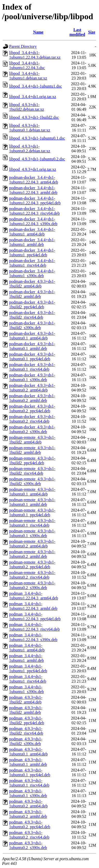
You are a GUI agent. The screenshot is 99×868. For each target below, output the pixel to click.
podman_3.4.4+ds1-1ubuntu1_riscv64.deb (28, 679)
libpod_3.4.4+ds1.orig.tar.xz (33, 97)
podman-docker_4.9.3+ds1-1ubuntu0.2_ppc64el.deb (32, 409)
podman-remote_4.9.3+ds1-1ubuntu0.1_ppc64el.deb (32, 513)
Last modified (77, 32)
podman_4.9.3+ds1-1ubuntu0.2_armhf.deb (28, 814)
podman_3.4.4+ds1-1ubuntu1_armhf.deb (27, 658)
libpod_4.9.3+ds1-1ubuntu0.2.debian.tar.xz (30, 149)
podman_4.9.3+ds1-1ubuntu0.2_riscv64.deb (29, 835)
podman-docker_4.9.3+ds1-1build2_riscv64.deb (32, 315)
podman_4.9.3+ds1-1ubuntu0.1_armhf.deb (28, 762)
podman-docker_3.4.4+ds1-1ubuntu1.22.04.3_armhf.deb (33, 190)
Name (38, 32)
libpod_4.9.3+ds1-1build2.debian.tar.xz (27, 107)
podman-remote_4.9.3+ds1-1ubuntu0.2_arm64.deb (32, 544)
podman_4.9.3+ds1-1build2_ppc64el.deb (27, 720)
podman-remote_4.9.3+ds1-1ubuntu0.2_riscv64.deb (32, 575)
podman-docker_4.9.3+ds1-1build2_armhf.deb (32, 294)
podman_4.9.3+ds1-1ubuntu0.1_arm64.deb (28, 752)
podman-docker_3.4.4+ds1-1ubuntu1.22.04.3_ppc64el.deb (35, 201)
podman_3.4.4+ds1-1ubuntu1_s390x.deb (27, 689)
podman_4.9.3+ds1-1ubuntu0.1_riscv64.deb (29, 783)
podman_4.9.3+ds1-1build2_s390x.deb (26, 741)
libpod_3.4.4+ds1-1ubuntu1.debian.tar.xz (28, 76)
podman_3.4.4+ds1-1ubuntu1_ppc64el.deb (28, 668)
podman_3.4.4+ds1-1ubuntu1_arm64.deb (27, 648)
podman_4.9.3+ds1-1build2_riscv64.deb (26, 731)
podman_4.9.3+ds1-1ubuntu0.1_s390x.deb (28, 793)
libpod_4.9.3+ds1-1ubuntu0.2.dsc (37, 159)
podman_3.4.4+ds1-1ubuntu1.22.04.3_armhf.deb (33, 606)
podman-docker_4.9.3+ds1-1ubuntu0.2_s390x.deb (32, 429)
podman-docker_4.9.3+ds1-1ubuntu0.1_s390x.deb (32, 377)
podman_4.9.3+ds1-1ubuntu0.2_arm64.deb (28, 804)
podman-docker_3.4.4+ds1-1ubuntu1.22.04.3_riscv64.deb (34, 211)
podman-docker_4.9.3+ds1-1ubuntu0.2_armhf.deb (32, 398)
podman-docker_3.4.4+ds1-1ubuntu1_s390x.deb (32, 273)
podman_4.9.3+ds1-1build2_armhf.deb (26, 710)
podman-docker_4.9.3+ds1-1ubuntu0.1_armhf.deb (32, 346)
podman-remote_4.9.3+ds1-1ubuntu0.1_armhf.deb (32, 502)
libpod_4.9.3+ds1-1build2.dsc (34, 117)
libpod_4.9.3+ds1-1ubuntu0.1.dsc (37, 138)
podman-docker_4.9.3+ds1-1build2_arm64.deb (32, 284)
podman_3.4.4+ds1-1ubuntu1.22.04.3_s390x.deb (33, 637)
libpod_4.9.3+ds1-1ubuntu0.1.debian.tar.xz (30, 128)
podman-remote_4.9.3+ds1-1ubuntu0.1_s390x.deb (32, 533)
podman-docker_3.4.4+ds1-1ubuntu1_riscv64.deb (32, 263)
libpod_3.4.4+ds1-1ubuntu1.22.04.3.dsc (27, 65)
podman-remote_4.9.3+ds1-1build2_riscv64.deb (32, 471)
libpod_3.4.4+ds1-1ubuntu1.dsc (35, 86)
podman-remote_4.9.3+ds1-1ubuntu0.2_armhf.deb (32, 554)
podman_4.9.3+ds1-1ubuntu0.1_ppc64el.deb (30, 772)
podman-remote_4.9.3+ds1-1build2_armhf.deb (32, 450)
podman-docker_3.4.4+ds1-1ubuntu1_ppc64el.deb (32, 253)
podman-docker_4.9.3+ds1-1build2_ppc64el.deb (32, 305)
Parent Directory (23, 46)
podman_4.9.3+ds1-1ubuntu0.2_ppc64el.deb (30, 824)
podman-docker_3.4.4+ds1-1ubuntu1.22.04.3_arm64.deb (34, 180)
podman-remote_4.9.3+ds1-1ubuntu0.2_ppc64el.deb (32, 564)
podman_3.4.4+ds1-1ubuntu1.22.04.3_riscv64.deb (34, 627)
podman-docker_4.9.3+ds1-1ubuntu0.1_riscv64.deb (32, 367)
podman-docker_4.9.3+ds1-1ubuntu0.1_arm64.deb (32, 336)
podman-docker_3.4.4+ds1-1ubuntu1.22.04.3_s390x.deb (33, 221)
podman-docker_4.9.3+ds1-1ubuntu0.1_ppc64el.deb (32, 357)
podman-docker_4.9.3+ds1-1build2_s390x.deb (32, 325)
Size (92, 32)
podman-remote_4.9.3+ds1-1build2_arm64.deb (32, 440)
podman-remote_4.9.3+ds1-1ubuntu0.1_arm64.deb (32, 492)
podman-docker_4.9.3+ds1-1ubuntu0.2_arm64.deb (32, 388)
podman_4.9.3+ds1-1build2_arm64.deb (26, 700)
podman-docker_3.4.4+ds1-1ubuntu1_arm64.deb (32, 232)
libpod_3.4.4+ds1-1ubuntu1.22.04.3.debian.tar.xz (35, 55)
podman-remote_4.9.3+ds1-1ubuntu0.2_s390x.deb (32, 585)
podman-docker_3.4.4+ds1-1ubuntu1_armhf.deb (32, 242)
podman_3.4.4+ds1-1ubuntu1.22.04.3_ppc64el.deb (35, 616)
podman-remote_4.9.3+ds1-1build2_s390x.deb (32, 481)
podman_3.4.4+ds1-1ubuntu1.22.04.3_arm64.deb (34, 596)
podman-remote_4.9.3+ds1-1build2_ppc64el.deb (32, 461)
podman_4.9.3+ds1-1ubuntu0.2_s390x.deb (28, 845)
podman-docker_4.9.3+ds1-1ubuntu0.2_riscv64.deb (32, 419)
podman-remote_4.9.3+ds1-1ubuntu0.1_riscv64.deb (32, 523)
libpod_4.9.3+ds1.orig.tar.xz (33, 169)
